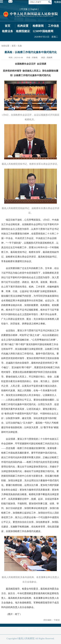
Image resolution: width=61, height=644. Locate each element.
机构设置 (23, 26)
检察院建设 (23, 31)
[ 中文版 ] (24, 9)
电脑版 (58, 2)
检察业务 (8, 31)
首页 (8, 26)
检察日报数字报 (26, 629)
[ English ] (34, 9)
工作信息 (53, 26)
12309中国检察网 (43, 31)
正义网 (39, 629)
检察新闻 (38, 26)
